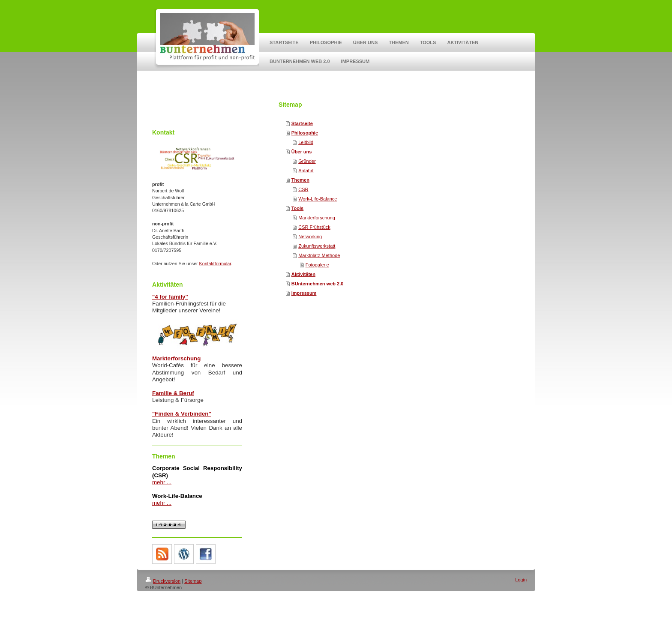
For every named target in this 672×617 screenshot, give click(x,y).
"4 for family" (170, 297)
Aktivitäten (303, 274)
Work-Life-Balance (318, 199)
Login (521, 580)
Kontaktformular (215, 264)
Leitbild (306, 142)
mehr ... (162, 482)
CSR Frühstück (314, 227)
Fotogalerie (317, 265)
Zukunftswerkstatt (317, 246)
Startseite (302, 123)
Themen (300, 180)
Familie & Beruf (173, 393)
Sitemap (193, 581)
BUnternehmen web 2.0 (318, 284)
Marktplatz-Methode (319, 255)
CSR (303, 189)
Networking (310, 237)
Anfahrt (306, 171)
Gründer (307, 161)
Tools (298, 208)
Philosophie (305, 133)
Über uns (302, 152)
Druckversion (163, 581)
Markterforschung (317, 218)
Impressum (304, 293)
